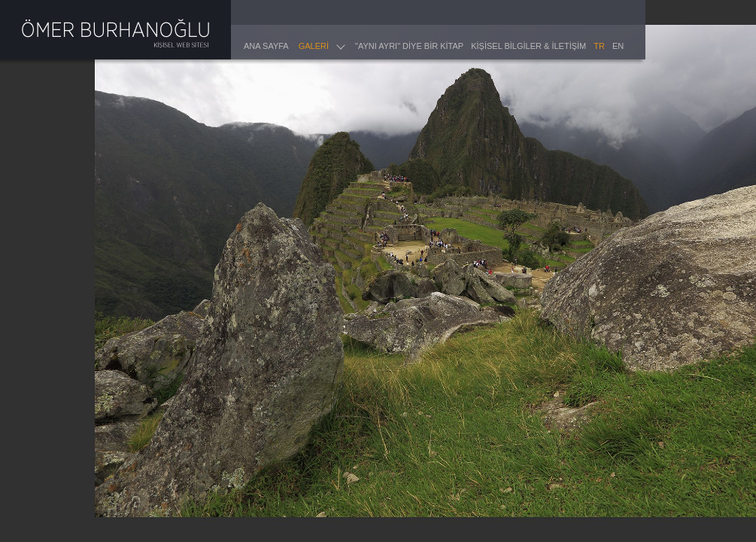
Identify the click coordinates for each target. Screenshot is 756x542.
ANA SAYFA (266, 46)
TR (599, 46)
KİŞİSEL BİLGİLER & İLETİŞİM (528, 46)
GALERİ (314, 46)
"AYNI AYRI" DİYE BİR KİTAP (409, 46)
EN (618, 46)
